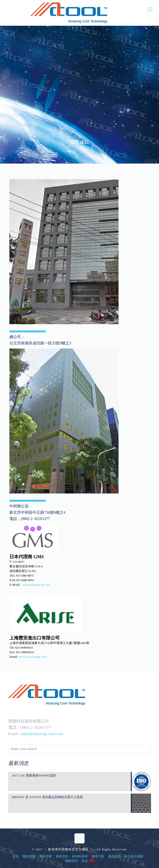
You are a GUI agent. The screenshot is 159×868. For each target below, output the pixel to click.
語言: (88, 861)
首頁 (16, 856)
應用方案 (98, 856)
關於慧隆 (29, 856)
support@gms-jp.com (36, 585)
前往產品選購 (134, 856)
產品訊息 (114, 856)
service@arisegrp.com (33, 657)
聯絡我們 (71, 861)
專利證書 (46, 856)
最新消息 (62, 856)
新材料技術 (80, 856)
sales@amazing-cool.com (42, 734)
